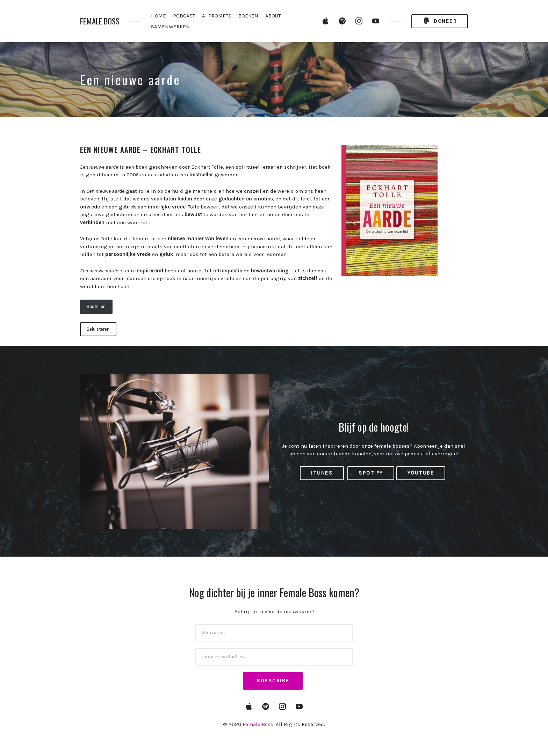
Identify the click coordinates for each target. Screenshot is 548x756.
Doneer (440, 21)
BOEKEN (248, 16)
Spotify (371, 473)
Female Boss (100, 21)
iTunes (322, 473)
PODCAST (184, 16)
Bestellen (96, 306)
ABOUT (273, 16)
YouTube (421, 473)
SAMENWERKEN (170, 27)
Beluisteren (98, 329)
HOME (158, 16)
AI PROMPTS (217, 16)
